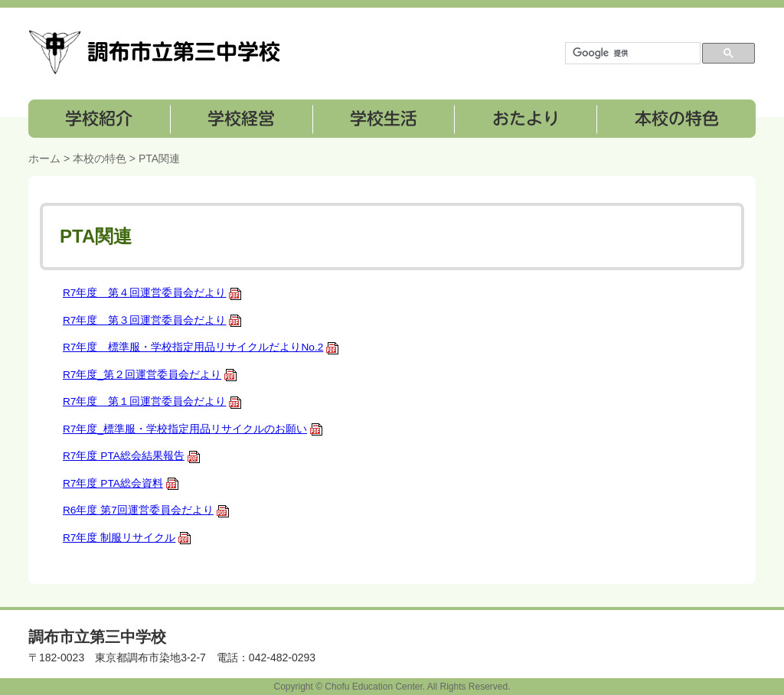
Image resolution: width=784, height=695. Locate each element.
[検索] (631, 54)
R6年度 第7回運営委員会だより (146, 510)
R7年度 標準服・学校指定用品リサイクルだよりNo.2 (201, 347)
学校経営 (241, 119)
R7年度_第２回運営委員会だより (150, 375)
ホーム (44, 158)
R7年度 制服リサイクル (127, 538)
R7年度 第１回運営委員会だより (152, 401)
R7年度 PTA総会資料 (121, 483)
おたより (524, 119)
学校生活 (382, 119)
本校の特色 (675, 119)
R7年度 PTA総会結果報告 (132, 456)
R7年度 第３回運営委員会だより (152, 320)
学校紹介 (99, 119)
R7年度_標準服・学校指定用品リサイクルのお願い (193, 429)
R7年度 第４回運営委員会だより (152, 293)
